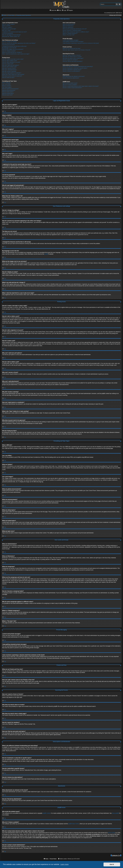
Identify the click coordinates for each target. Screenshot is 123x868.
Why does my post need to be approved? (12, 76)
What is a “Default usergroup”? (70, 33)
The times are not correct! (8, 45)
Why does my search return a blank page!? (73, 58)
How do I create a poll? (8, 64)
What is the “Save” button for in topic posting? (13, 74)
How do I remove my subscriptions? (71, 71)
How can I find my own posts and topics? (73, 61)
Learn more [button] (64, 864)
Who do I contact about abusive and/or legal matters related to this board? (81, 86)
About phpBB (115, 813)
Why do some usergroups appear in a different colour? (76, 32)
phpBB (46, 254)
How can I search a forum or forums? (72, 55)
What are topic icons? (7, 95)
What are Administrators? (69, 24)
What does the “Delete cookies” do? (11, 36)
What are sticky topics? (8, 92)
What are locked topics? (8, 93)
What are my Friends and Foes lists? (72, 48)
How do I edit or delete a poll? (9, 67)
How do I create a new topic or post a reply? (13, 59)
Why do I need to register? (9, 24)
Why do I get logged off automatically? (11, 35)
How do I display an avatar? (9, 51)
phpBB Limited (46, 813)
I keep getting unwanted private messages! (73, 42)
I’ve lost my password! (8, 33)
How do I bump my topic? (8, 77)
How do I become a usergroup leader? (72, 30)
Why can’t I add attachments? (9, 70)
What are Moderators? (68, 26)
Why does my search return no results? (72, 57)
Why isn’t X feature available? (70, 85)
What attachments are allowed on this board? (74, 76)
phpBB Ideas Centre (74, 824)
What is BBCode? (7, 83)
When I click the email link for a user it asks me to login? (16, 54)
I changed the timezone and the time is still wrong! (14, 46)
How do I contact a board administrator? (72, 88)
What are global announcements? (10, 89)
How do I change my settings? (9, 42)
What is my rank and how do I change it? (12, 52)
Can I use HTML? (6, 84)
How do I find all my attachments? (71, 78)
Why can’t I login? (7, 30)
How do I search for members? (70, 60)
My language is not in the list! (9, 48)
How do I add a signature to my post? (11, 62)
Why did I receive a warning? (9, 71)
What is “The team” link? (69, 35)
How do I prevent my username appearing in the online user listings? (19, 43)
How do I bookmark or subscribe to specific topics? (75, 68)
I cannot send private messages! (70, 40)
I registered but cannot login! (9, 29)
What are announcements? (9, 90)
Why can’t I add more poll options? (11, 65)
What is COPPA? (6, 26)
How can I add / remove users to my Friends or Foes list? (77, 50)
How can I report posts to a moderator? (12, 73)
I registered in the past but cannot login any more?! (15, 32)
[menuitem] (59, 10)
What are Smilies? (7, 86)
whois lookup (112, 833)
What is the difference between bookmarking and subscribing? (78, 66)
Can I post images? (7, 87)
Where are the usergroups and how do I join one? (75, 29)
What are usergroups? (68, 27)
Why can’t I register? (7, 27)
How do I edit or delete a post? (10, 61)
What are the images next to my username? (13, 49)
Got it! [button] (112, 864)
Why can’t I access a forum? (9, 68)
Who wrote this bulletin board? (70, 83)
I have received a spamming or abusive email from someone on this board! (81, 43)
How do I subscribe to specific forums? (72, 70)
